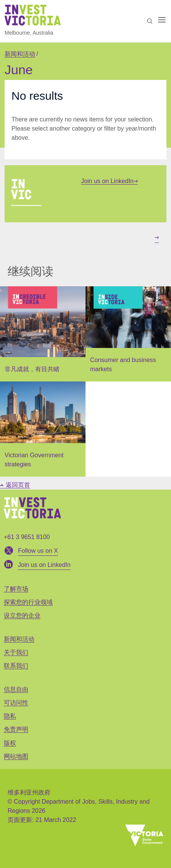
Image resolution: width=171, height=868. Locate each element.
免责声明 (16, 729)
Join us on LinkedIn (109, 181)
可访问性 (16, 703)
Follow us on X (38, 551)
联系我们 (16, 666)
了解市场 (16, 589)
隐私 (10, 716)
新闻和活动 (20, 54)
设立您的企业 (22, 615)
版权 (10, 743)
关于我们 (16, 652)
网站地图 (16, 756)
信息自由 (16, 689)
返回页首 (15, 485)
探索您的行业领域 (28, 602)
